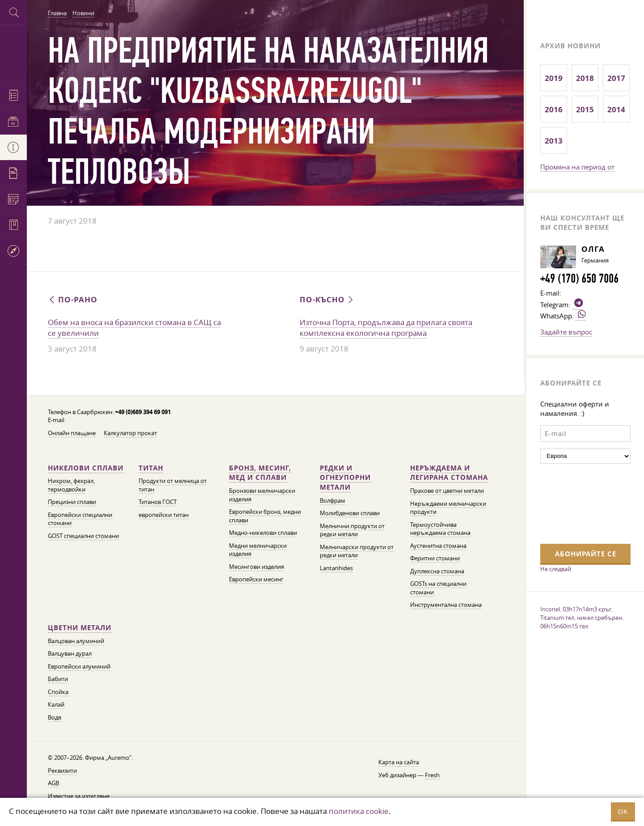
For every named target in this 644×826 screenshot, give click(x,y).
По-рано (73, 299)
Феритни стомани (435, 558)
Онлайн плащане (72, 433)
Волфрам (333, 501)
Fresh (432, 775)
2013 (554, 141)
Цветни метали (80, 628)
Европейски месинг (256, 579)
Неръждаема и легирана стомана (449, 473)
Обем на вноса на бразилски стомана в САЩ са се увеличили (134, 328)
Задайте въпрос (566, 332)
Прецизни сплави (72, 502)
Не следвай (556, 569)
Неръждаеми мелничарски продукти (448, 508)
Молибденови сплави (350, 513)
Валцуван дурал (70, 654)
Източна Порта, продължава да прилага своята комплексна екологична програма (386, 328)
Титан (151, 468)
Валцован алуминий (76, 641)
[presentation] (577, 503)
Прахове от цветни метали (447, 491)
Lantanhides (336, 568)
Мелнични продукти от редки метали (352, 530)
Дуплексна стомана (437, 571)
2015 (585, 109)
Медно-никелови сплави (263, 533)
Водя (55, 718)
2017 (616, 78)
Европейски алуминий (79, 667)
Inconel (550, 609)
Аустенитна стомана (438, 546)
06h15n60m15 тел (564, 626)
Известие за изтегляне (79, 796)
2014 (616, 109)
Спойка (58, 692)
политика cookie (359, 811)
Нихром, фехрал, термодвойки (71, 485)
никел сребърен (600, 618)
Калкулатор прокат (130, 433)
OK (623, 811)
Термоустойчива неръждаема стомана (440, 529)
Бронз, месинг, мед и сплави (260, 473)
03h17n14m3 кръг (587, 609)
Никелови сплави (86, 468)
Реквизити (62, 771)
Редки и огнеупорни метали (345, 478)
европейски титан (164, 515)
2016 (554, 109)
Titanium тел (557, 618)
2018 (585, 78)
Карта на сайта (399, 762)
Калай (56, 705)
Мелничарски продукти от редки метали (357, 551)
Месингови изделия (256, 567)
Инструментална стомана (446, 605)
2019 (554, 78)
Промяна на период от (577, 167)
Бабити (58, 679)
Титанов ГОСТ (158, 502)
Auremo (13, 53)
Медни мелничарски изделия (258, 550)
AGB (53, 783)
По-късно (327, 299)
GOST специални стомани (83, 536)
